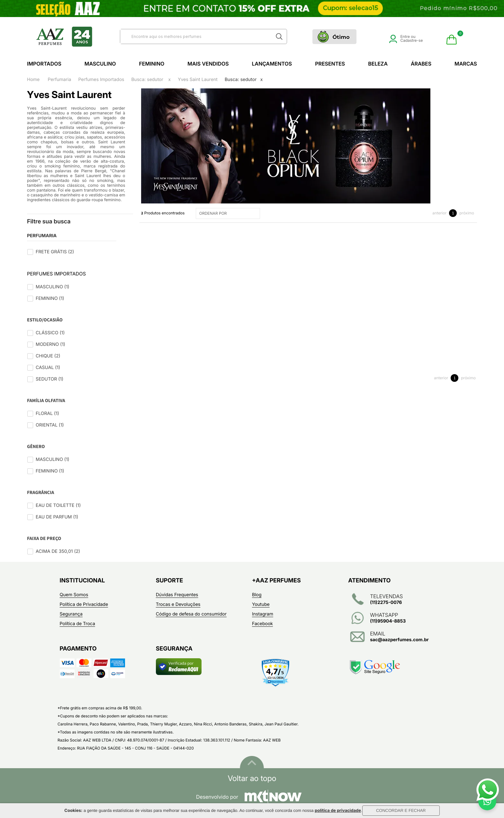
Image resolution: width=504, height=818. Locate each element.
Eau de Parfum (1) (57, 517)
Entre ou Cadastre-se (406, 38)
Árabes (421, 64)
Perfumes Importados (101, 80)
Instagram (263, 614)
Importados (44, 64)
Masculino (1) (53, 287)
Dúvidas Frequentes (177, 595)
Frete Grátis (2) (55, 252)
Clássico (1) (50, 333)
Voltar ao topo (252, 778)
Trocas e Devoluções (178, 604)
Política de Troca (77, 624)
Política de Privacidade (84, 604)
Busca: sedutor (147, 80)
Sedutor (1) (50, 379)
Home (33, 80)
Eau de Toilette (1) (58, 505)
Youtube (261, 604)
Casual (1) (48, 368)
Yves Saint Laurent (198, 80)
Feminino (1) (50, 298)
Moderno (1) (50, 344)
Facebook (262, 624)
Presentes (330, 64)
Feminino (152, 64)
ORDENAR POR (229, 213)
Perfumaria (60, 80)
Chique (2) (48, 356)
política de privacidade (338, 811)
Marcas (466, 64)
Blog (257, 595)
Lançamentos (272, 64)
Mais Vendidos (208, 64)
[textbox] (195, 36)
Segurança (71, 614)
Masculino (100, 64)
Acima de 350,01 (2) (58, 551)
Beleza (378, 64)
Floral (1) (47, 413)
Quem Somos (74, 595)
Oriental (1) (50, 425)
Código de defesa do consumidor (191, 614)
